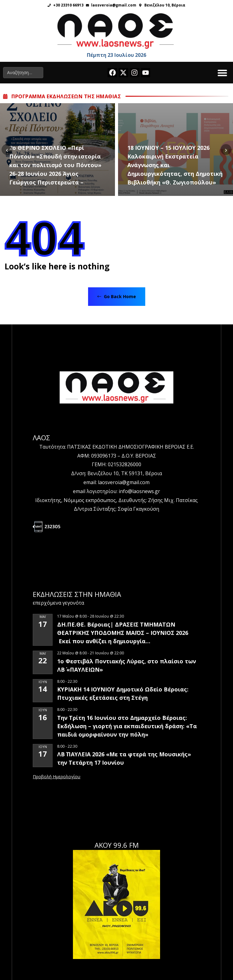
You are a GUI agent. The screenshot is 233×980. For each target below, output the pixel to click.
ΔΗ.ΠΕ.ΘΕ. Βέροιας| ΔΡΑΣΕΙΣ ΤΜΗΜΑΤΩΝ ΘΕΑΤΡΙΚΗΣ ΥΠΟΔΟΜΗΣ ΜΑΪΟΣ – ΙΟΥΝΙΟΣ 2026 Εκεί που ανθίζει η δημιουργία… (123, 633)
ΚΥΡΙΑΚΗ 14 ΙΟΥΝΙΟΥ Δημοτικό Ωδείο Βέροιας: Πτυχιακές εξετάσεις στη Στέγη (123, 693)
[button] (222, 73)
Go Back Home (117, 296)
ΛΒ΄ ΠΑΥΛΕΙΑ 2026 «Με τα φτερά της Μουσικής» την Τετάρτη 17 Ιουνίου (124, 758)
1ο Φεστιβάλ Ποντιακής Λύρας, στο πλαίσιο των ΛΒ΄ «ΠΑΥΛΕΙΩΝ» (127, 665)
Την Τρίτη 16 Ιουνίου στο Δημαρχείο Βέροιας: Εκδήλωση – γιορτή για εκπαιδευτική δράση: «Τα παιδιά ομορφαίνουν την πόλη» (127, 726)
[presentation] (7, 149)
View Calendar (57, 777)
